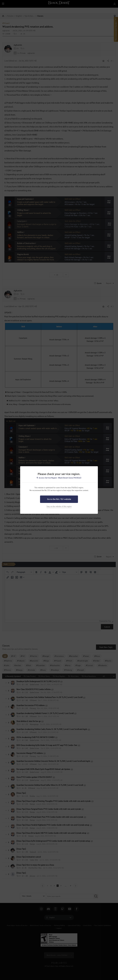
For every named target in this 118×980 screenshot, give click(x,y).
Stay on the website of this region (59, 506)
